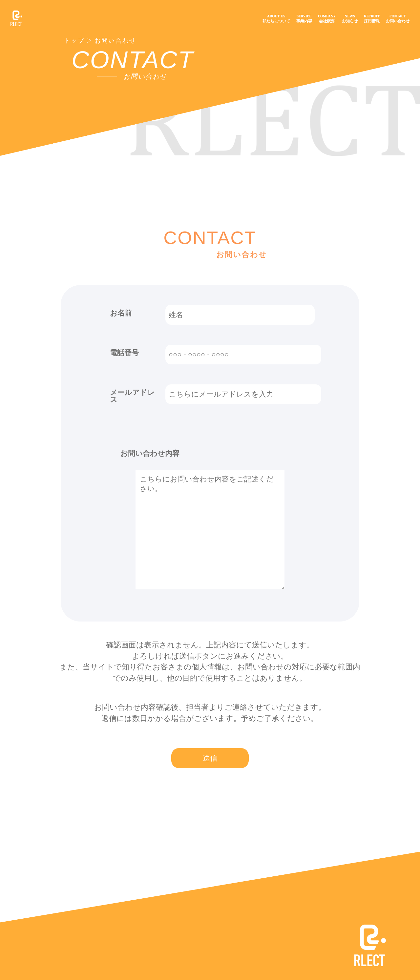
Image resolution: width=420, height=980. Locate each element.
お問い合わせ (115, 41)
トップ (74, 41)
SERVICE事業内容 (304, 19)
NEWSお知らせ (350, 19)
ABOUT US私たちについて (276, 19)
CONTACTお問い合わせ (398, 19)
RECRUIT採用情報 (372, 19)
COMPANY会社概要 (327, 19)
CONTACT (133, 60)
